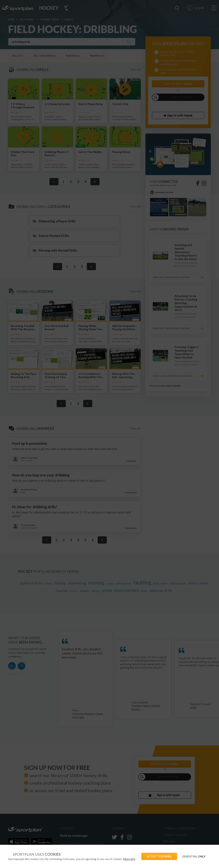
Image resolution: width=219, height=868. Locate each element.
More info (129, 859)
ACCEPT (159, 856)
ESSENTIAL (194, 856)
